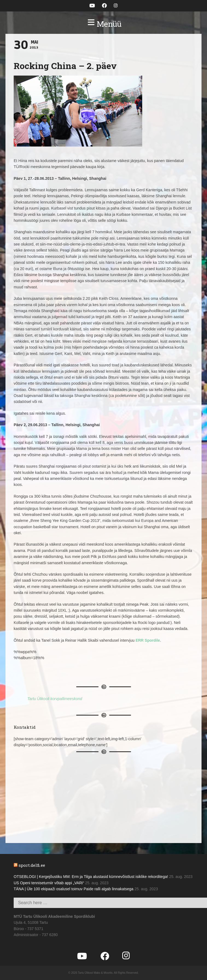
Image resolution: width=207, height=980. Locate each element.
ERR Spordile (148, 640)
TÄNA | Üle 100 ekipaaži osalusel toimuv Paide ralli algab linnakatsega (74, 889)
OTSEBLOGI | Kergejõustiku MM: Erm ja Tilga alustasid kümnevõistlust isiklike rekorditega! (91, 877)
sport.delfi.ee (32, 865)
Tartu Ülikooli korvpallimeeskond (55, 699)
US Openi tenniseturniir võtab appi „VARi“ (49, 883)
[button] (103, 24)
